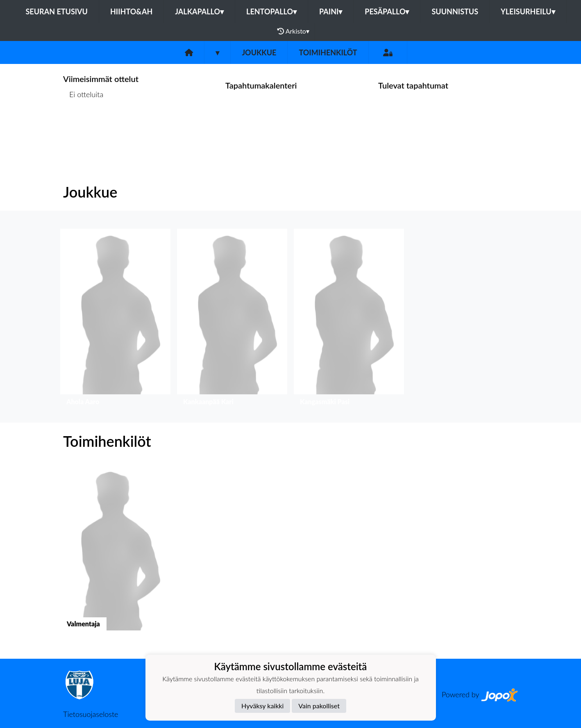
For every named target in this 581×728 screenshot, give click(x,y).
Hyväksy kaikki (262, 706)
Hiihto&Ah (131, 11)
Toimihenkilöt (328, 52)
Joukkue (259, 52)
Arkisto (293, 31)
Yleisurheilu (528, 11)
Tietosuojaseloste (91, 714)
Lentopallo (271, 11)
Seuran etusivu (57, 11)
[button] (115, 319)
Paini (331, 11)
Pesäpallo (387, 11)
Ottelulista (83, 126)
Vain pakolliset (319, 706)
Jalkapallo (199, 11)
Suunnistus (455, 11)
